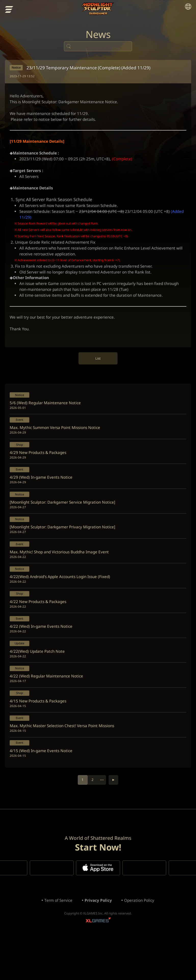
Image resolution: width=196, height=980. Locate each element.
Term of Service (57, 942)
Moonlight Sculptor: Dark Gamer (98, 9)
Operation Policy (141, 942)
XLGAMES (98, 964)
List (98, 375)
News (98, 36)
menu (9, 10)
